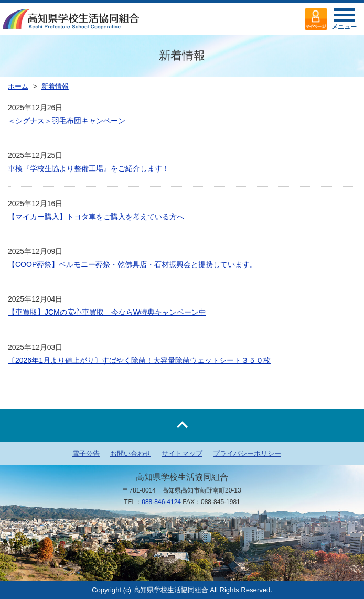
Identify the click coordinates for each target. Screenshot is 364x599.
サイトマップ (182, 453)
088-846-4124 (161, 502)
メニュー (344, 22)
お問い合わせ (131, 453)
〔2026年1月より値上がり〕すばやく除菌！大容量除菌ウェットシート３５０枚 (139, 360)
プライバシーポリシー (247, 453)
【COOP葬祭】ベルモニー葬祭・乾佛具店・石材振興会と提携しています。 (132, 264)
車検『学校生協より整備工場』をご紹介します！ (89, 168)
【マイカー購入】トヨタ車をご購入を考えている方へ (96, 217)
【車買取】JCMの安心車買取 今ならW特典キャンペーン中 (107, 312)
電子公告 (86, 453)
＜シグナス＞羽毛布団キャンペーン (67, 121)
